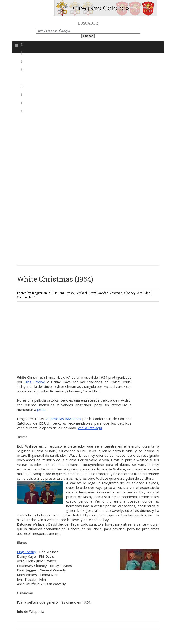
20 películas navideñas (63, 419)
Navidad (103, 293)
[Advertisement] (88, 90)
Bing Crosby (67, 293)
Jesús (41, 409)
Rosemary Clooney (123, 293)
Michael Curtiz (87, 293)
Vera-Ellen (144, 293)
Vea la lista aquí (90, 428)
